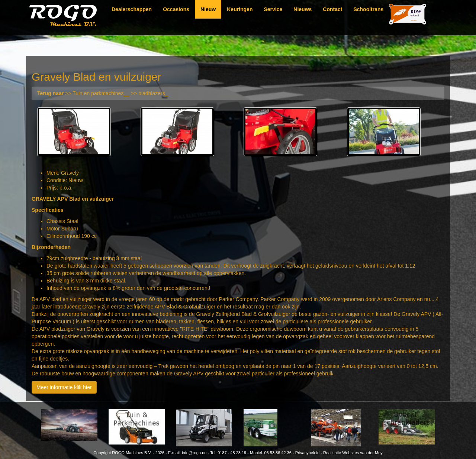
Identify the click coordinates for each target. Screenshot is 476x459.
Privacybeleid (307, 453)
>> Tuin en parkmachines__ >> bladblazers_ (103, 93)
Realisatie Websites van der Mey (353, 453)
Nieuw (208, 9)
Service (273, 9)
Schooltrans (368, 9)
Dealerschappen (132, 9)
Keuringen (240, 9)
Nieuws (303, 9)
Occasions (176, 9)
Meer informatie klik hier (64, 387)
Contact (332, 9)
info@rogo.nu (194, 453)
